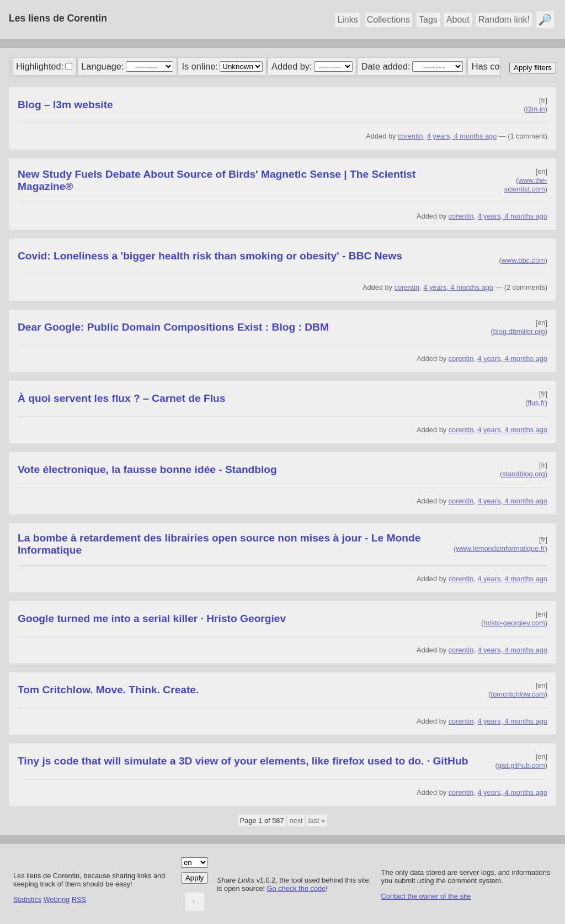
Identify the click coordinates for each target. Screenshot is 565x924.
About (458, 20)
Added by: (292, 66)
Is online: (200, 66)
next (296, 821)
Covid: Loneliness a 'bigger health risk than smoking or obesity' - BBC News (210, 256)
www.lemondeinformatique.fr (500, 548)
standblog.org (524, 474)
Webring (57, 899)
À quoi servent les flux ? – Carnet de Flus (121, 398)
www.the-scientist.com (526, 185)
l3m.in (536, 109)
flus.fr (536, 403)
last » (317, 821)
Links (347, 20)
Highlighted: (40, 66)
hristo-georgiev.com (514, 623)
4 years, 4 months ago (462, 136)
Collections (388, 20)
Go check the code (297, 888)
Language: (102, 66)
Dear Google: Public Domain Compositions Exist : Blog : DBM (173, 327)
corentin (411, 136)
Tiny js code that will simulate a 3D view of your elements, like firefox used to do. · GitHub (243, 761)
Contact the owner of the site (426, 896)
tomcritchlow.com (518, 694)
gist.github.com (521, 765)
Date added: (386, 66)
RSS (79, 899)
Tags (428, 20)
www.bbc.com (523, 260)
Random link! (504, 20)
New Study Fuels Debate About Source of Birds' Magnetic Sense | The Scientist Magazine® (217, 180)
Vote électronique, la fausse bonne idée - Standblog (147, 469)
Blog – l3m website (65, 105)
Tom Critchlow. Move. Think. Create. (108, 690)
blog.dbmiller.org (519, 331)
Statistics (27, 899)
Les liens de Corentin (58, 18)
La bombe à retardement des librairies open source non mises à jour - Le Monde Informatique (219, 544)
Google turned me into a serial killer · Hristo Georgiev (152, 618)
